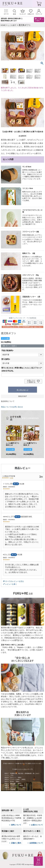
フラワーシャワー (29, 232)
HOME (3, 25)
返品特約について (8, 401)
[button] (4, 435)
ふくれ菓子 (12, 25)
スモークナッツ (28, 275)
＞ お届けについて (36, 825)
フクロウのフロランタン (32, 210)
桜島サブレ (27, 253)
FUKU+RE (21, 864)
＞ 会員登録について (35, 843)
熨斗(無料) (6, 359)
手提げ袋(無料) (8, 350)
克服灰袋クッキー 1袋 (31, 297)
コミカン (26, 188)
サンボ (25, 167)
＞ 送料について (15, 825)
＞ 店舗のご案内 (15, 843)
